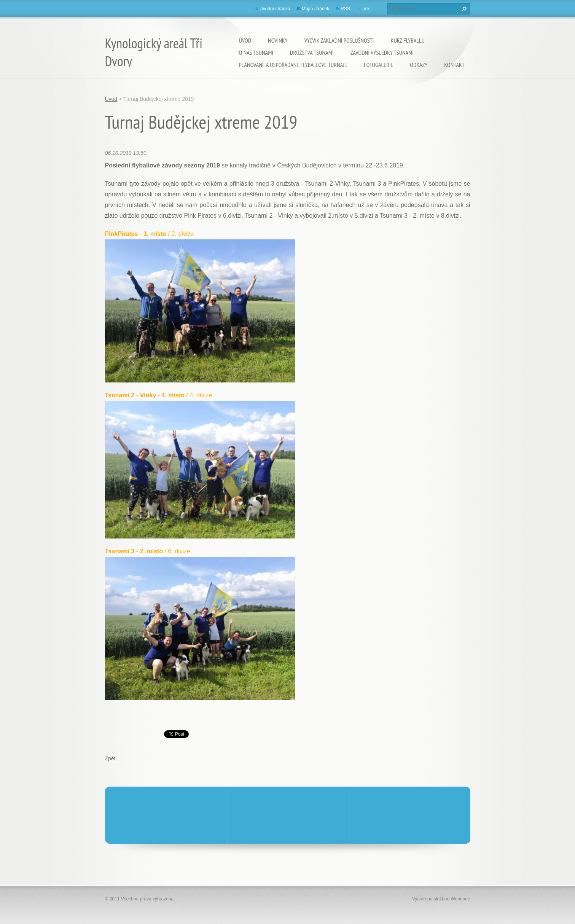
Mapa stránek (316, 9)
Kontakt (454, 65)
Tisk (366, 9)
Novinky (278, 40)
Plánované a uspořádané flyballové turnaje (293, 65)
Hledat (463, 9)
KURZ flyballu (408, 40)
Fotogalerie (378, 65)
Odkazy (419, 65)
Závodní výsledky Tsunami (382, 53)
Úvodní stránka (275, 9)
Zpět (110, 758)
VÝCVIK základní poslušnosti (339, 40)
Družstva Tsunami (312, 53)
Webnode (460, 899)
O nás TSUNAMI (256, 53)
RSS (345, 9)
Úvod (245, 40)
